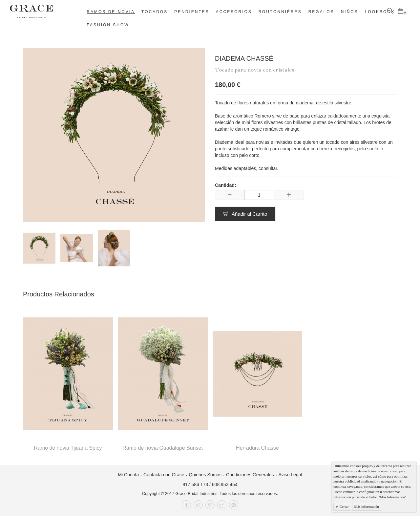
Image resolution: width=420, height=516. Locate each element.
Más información (367, 506)
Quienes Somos (205, 475)
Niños (350, 12)
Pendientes (192, 12)
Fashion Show (108, 25)
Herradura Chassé (257, 448)
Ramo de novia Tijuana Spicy (68, 448)
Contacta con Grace (164, 475)
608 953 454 (225, 484)
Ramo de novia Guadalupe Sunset (163, 448)
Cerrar (344, 506)
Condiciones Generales (250, 475)
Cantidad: (226, 185)
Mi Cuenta (128, 475)
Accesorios (234, 12)
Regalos (321, 12)
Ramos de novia (111, 12)
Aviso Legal (290, 475)
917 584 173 (195, 484)
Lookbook (380, 12)
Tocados (155, 12)
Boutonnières (280, 12)
